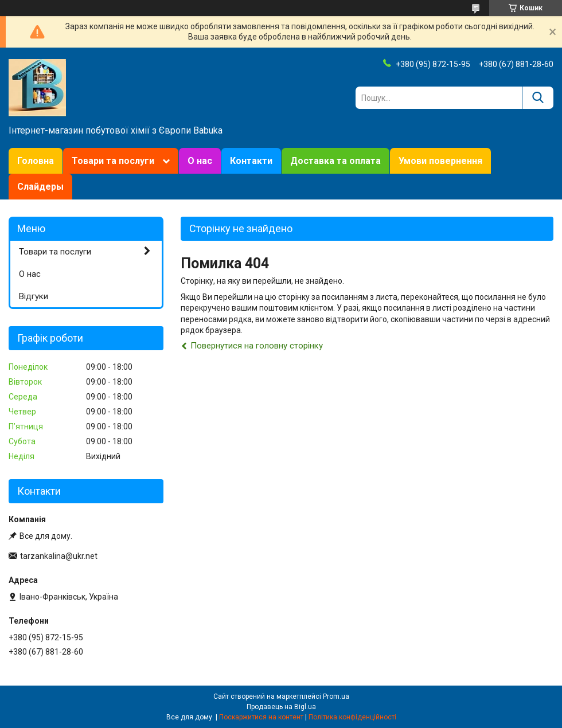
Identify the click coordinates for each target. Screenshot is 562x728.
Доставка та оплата (335, 161)
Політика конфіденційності (352, 717)
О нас (200, 161)
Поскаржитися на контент (261, 717)
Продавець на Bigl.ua (281, 707)
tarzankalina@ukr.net (59, 556)
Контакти (251, 161)
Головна (36, 161)
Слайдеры (40, 187)
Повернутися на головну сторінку (257, 346)
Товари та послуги (113, 161)
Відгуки (34, 296)
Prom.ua (336, 696)
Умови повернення (440, 161)
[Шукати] (538, 98)
